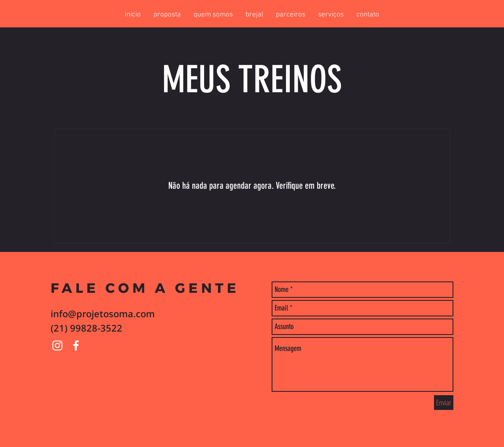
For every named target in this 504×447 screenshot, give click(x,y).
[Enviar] (444, 403)
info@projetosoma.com (103, 313)
